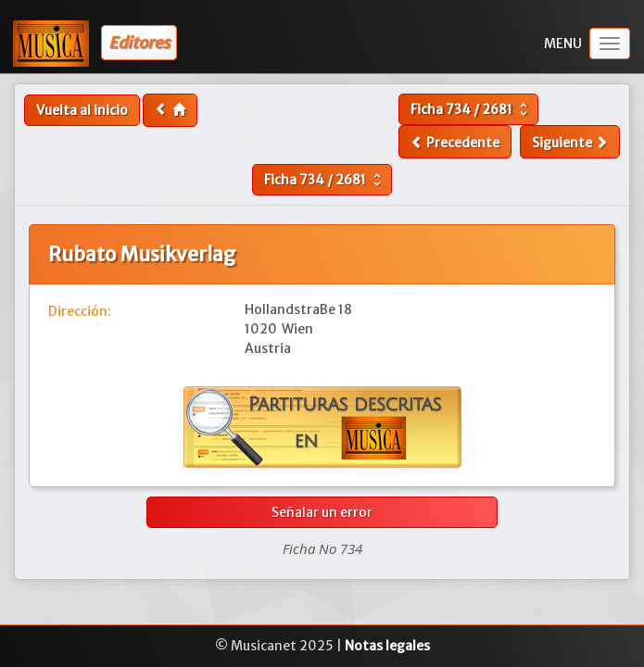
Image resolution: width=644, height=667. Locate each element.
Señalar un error (322, 512)
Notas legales (387, 646)
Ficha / (471, 109)
